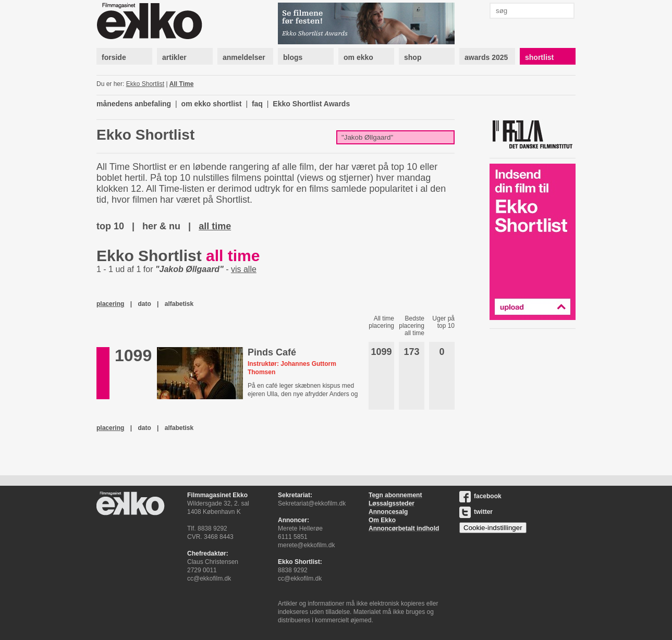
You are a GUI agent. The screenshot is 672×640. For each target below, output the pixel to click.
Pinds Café (272, 352)
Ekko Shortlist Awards (311, 104)
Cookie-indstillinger (493, 528)
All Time (181, 84)
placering (110, 304)
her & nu (161, 226)
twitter (476, 512)
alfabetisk (179, 304)
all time (215, 226)
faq (257, 104)
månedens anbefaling (134, 104)
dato (144, 304)
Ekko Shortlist (145, 84)
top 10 (110, 226)
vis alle (244, 269)
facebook (480, 496)
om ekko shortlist (212, 104)
